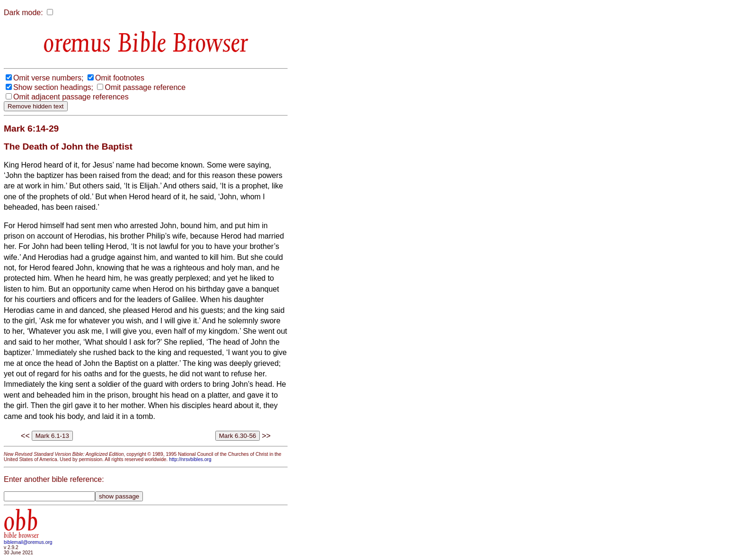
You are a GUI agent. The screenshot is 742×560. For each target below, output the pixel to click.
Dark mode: (23, 13)
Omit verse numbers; (48, 78)
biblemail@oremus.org (28, 542)
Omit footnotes (120, 78)
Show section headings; (53, 87)
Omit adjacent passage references (71, 97)
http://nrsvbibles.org (190, 459)
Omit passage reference (145, 87)
